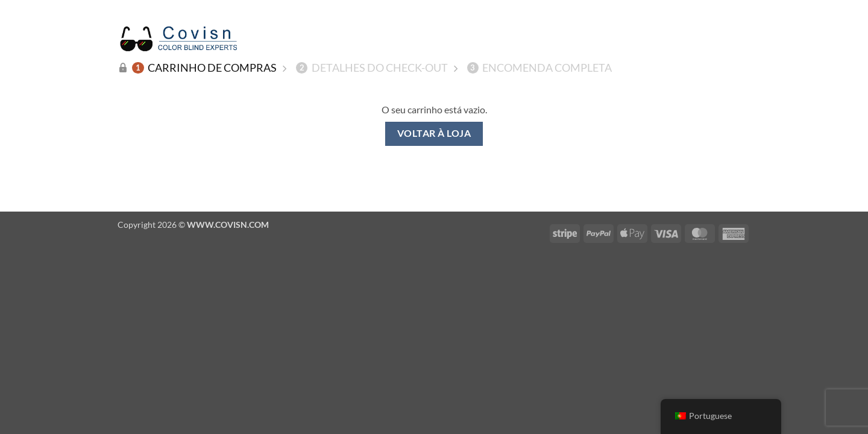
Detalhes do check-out (372, 68)
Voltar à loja (434, 133)
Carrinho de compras (204, 68)
